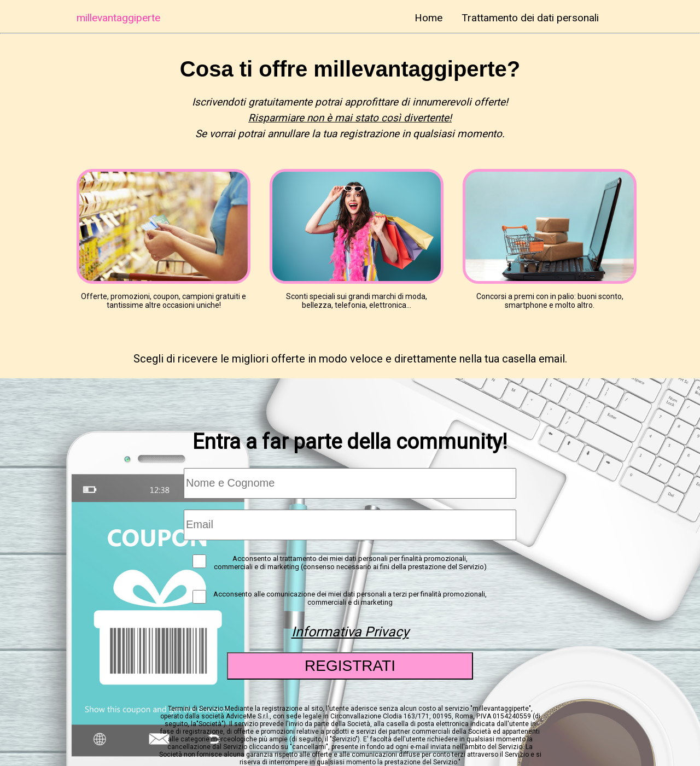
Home (428, 18)
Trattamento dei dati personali (530, 18)
